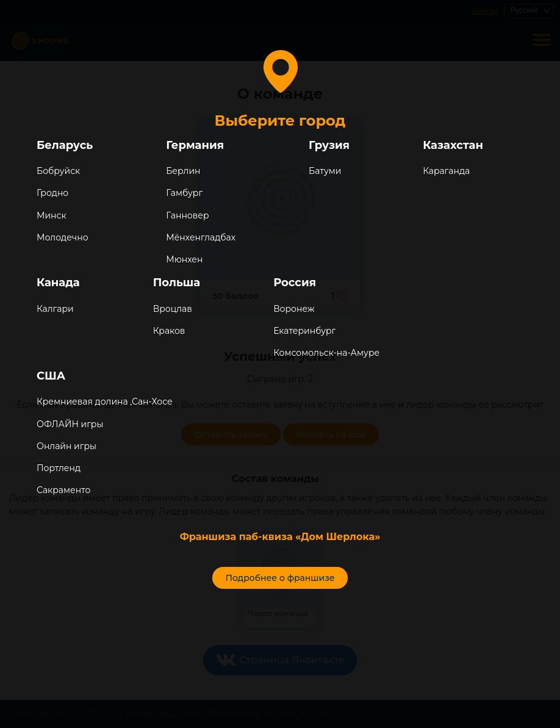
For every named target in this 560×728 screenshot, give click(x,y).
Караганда (446, 171)
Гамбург (184, 193)
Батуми (325, 171)
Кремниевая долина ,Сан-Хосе (105, 402)
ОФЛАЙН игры (70, 424)
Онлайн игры (66, 446)
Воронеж (294, 309)
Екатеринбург (304, 331)
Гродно (52, 193)
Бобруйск (58, 171)
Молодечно (63, 237)
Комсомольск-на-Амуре (326, 353)
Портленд (59, 468)
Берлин (183, 171)
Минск (52, 215)
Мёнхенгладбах (201, 237)
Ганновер (187, 215)
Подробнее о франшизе (280, 578)
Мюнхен (184, 259)
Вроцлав (173, 309)
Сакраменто (63, 490)
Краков (169, 331)
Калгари (55, 309)
